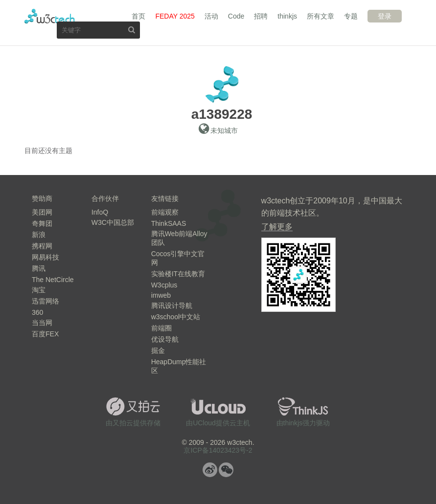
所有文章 (321, 16)
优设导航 (165, 339)
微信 (226, 470)
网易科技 (46, 257)
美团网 (42, 212)
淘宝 (39, 290)
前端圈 (161, 328)
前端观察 (165, 212)
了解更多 (277, 227)
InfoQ (100, 212)
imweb (161, 295)
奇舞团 (42, 223)
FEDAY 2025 (175, 16)
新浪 (39, 235)
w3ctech (50, 16)
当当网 (42, 323)
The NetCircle (53, 280)
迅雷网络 (46, 301)
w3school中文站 (176, 317)
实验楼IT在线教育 (178, 274)
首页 (138, 16)
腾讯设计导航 (172, 306)
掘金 (158, 351)
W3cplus (164, 285)
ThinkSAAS (169, 223)
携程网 (42, 246)
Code (236, 16)
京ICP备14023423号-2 (218, 450)
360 (37, 312)
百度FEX (45, 334)
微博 (210, 470)
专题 (351, 16)
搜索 (132, 30)
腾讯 (39, 268)
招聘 (261, 16)
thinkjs (287, 16)
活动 (211, 16)
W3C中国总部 (113, 222)
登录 (385, 16)
